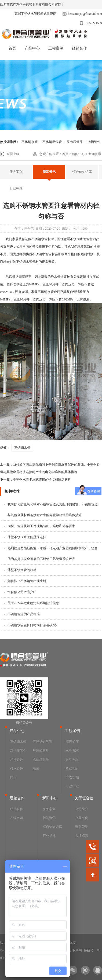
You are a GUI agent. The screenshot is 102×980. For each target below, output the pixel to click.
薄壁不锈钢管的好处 (22, 570)
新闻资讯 (95, 154)
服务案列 (16, 172)
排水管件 (17, 768)
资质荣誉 (82, 827)
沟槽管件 (17, 759)
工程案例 (56, 48)
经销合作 (79, 48)
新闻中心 (78, 154)
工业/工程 (72, 786)
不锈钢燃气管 (52, 142)
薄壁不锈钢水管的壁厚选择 (27, 537)
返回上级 (13, 154)
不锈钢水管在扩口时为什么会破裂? (32, 625)
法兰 (36, 768)
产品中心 (32, 48)
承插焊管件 (41, 759)
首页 (12, 48)
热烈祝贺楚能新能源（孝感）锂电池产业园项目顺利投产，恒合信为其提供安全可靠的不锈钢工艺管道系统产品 (53, 554)
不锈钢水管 (30, 142)
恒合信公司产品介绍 (22, 592)
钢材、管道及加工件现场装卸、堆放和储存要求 (41, 526)
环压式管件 (41, 751)
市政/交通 (72, 777)
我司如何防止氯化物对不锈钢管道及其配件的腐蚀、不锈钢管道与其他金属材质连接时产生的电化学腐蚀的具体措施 (50, 468)
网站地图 (70, 943)
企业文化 (82, 818)
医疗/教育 (72, 759)
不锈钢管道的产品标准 (24, 614)
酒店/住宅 (72, 742)
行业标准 (16, 188)
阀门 (13, 777)
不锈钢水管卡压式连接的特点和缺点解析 (35, 479)
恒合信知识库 (82, 172)
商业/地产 (72, 768)
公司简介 (82, 809)
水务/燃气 (72, 751)
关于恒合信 (84, 798)
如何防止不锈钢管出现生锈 (27, 581)
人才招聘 (82, 836)
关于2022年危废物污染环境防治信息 (33, 603)
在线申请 (17, 818)
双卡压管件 (75, 142)
